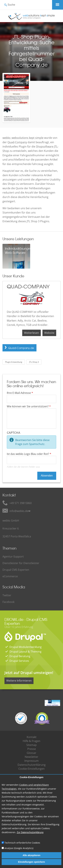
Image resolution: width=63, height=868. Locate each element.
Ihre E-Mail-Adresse (20, 393)
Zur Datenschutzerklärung (30, 832)
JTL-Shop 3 (34, 362)
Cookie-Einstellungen (31, 777)
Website (49, 333)
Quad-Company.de (21, 348)
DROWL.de (14, 619)
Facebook (8, 602)
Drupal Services (19, 661)
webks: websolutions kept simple (23, 138)
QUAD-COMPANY (28, 286)
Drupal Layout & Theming (25, 652)
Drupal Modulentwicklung (26, 647)
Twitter (7, 595)
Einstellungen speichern (31, 862)
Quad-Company (17, 142)
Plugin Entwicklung (14, 362)
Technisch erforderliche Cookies (22, 843)
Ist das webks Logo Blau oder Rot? (29, 454)
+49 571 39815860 (21, 503)
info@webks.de (19, 511)
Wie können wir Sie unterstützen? (29, 406)
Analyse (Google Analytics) (19, 848)
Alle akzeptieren (32, 855)
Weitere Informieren (19, 681)
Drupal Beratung (20, 656)
